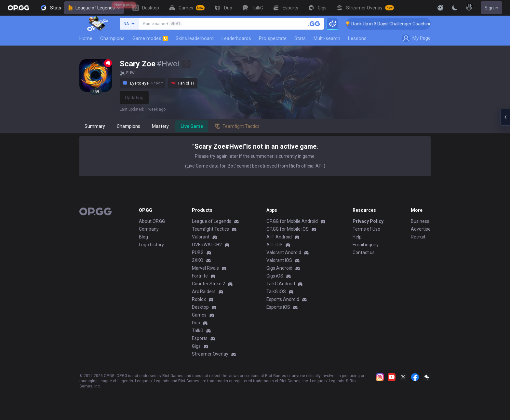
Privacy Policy (368, 221)
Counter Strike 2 (208, 284)
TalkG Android (281, 284)
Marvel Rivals (205, 268)
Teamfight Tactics (210, 229)
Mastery (160, 126)
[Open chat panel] (505, 117)
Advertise (421, 229)
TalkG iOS (276, 291)
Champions (112, 38)
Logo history (151, 245)
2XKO (198, 260)
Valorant (201, 237)
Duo (196, 323)
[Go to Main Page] (19, 8)
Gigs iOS (275, 276)
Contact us (364, 252)
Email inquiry (366, 245)
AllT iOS (275, 245)
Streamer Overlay (210, 354)
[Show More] (440, 8)
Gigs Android (279, 268)
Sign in (491, 8)
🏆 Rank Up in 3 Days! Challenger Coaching (396, 24)
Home (86, 38)
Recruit (418, 237)
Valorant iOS (279, 260)
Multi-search (327, 38)
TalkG (198, 331)
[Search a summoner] (314, 24)
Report (157, 83)
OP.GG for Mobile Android (292, 221)
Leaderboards (236, 38)
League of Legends (94, 8)
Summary (95, 126)
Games (199, 315)
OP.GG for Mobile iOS (288, 229)
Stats (300, 38)
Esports (200, 338)
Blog (143, 237)
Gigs (196, 346)
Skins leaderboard (195, 38)
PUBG (198, 252)
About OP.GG (152, 221)
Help (357, 237)
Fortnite (200, 276)
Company (149, 229)
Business (420, 221)
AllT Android (279, 237)
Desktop (200, 307)
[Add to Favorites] (186, 64)
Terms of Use (366, 229)
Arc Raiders (204, 291)
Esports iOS (278, 307)
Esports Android (283, 299)
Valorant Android (284, 252)
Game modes (150, 38)
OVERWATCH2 (207, 245)
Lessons (357, 38)
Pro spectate (273, 38)
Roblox (199, 299)
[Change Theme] (455, 8)
